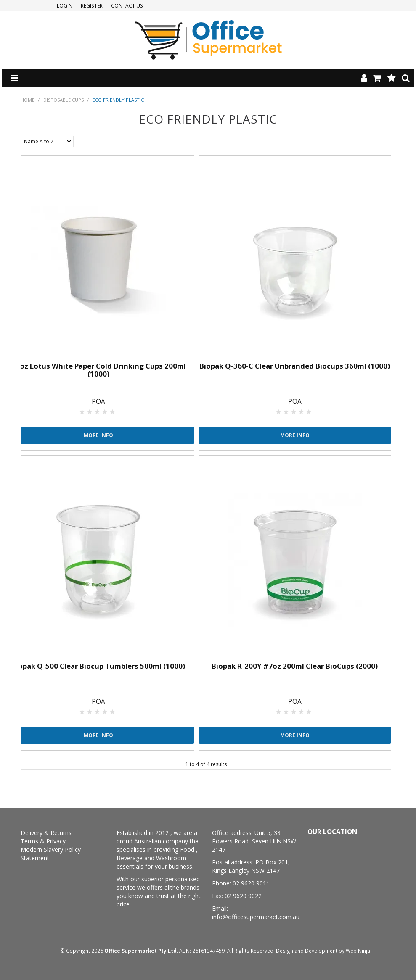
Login (65, 6)
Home (28, 100)
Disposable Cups (64, 100)
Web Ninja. (359, 951)
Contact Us (127, 6)
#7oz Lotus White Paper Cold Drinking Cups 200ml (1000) (98, 370)
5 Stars (113, 411)
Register (92, 6)
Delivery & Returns (46, 833)
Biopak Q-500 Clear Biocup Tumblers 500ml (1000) (98, 666)
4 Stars (105, 411)
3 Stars (98, 411)
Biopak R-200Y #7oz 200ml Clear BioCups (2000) (295, 666)
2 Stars (90, 411)
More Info (98, 435)
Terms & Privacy (43, 841)
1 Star (82, 411)
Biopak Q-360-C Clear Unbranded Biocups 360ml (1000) (295, 366)
